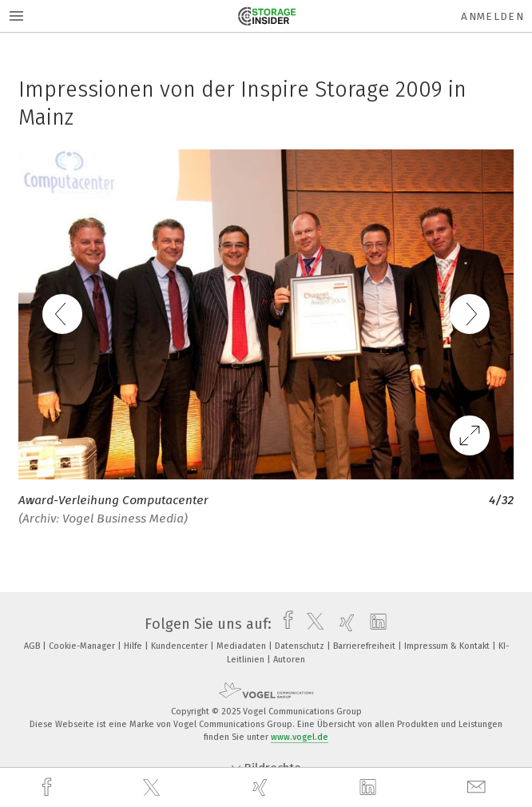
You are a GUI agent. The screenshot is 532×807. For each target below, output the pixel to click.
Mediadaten (242, 646)
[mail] (478, 787)
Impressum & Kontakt (448, 646)
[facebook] (49, 787)
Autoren (289, 660)
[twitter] (153, 788)
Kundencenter (181, 646)
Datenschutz (301, 646)
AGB (33, 646)
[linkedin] (370, 788)
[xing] (262, 787)
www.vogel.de (300, 737)
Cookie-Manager (83, 646)
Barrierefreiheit (365, 646)
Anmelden (492, 16)
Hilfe (134, 646)
